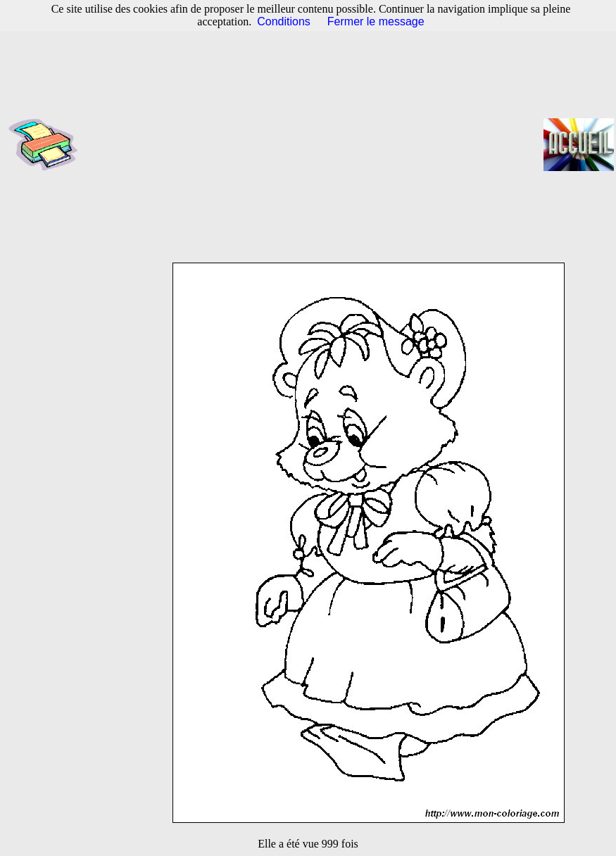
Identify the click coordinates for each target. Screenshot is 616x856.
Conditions (284, 21)
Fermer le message (376, 21)
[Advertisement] (315, 144)
